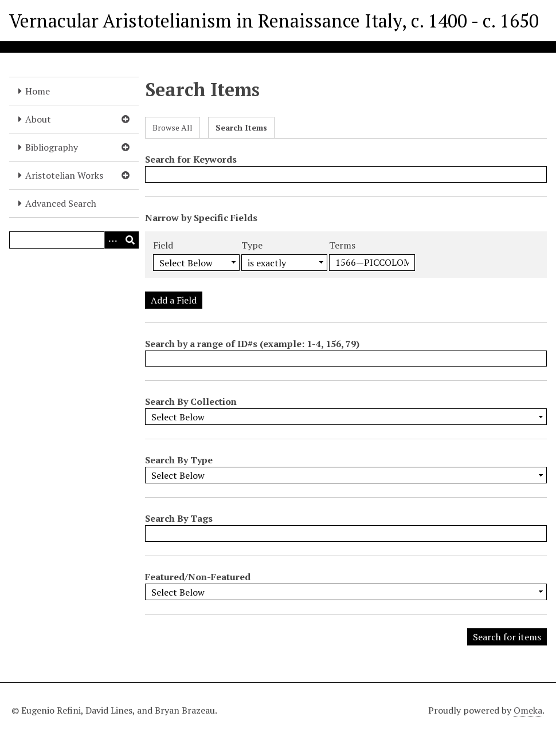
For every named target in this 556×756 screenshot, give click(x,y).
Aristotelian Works (64, 175)
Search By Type (179, 460)
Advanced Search (61, 203)
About (38, 119)
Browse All (173, 127)
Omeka (528, 710)
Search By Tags (179, 518)
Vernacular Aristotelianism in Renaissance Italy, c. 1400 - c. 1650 (274, 21)
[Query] (74, 240)
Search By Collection (191, 401)
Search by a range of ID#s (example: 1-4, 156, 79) (252, 344)
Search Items (241, 127)
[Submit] (130, 240)
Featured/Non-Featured (198, 577)
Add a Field (174, 300)
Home (38, 91)
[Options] (113, 240)
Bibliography (52, 147)
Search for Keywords (191, 159)
